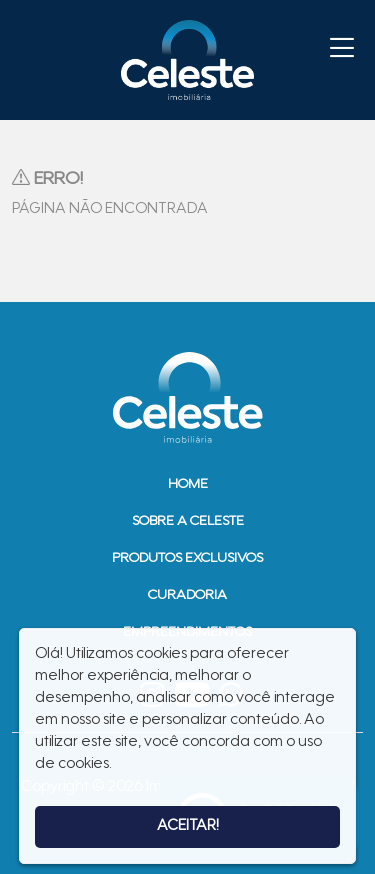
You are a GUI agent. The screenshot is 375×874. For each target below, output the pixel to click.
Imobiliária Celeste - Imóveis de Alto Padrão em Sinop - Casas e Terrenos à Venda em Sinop (188, 60)
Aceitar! (188, 826)
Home (188, 485)
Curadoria (187, 596)
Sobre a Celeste (188, 522)
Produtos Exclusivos (187, 559)
